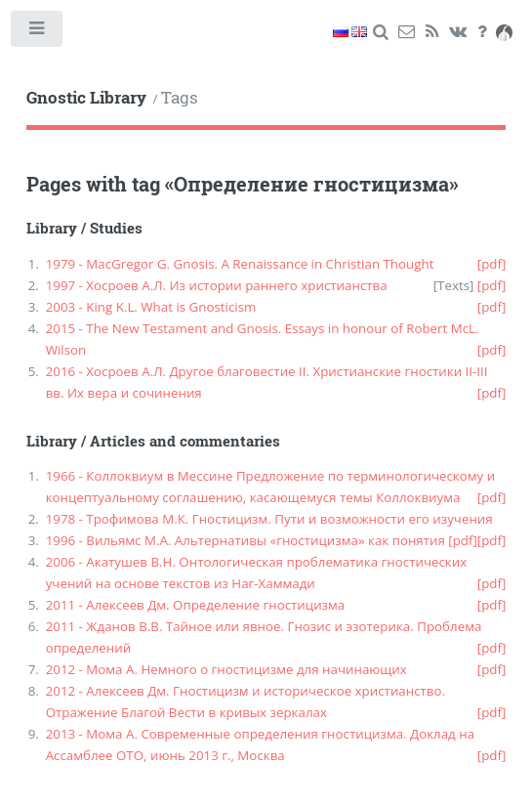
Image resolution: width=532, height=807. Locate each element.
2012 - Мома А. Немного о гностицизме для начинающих (226, 669)
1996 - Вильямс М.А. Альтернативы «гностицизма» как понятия (246, 540)
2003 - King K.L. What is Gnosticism (151, 307)
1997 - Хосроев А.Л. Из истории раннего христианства (217, 285)
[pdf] (492, 264)
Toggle (38, 33)
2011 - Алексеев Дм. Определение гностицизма (196, 605)
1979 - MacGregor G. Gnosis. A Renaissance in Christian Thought (240, 264)
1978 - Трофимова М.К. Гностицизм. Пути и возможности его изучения (269, 519)
